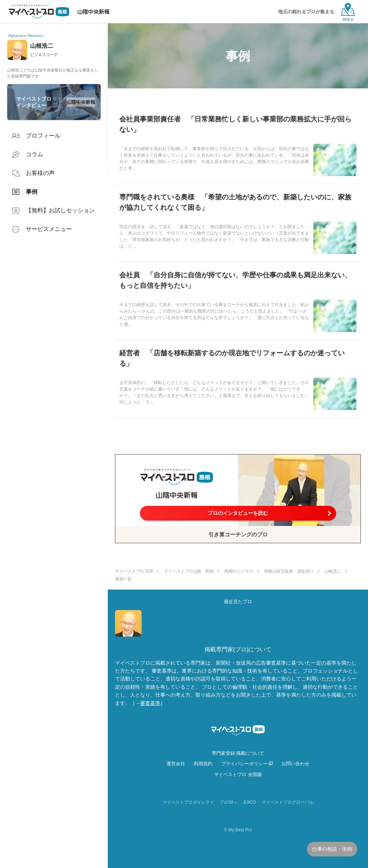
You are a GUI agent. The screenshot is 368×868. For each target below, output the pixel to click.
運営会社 (176, 764)
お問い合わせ (295, 764)
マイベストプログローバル (287, 802)
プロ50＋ (228, 802)
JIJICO (250, 802)
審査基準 (150, 703)
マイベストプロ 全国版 (238, 774)
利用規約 (203, 764)
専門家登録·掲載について (238, 753)
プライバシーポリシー (244, 764)
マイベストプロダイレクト (188, 802)
